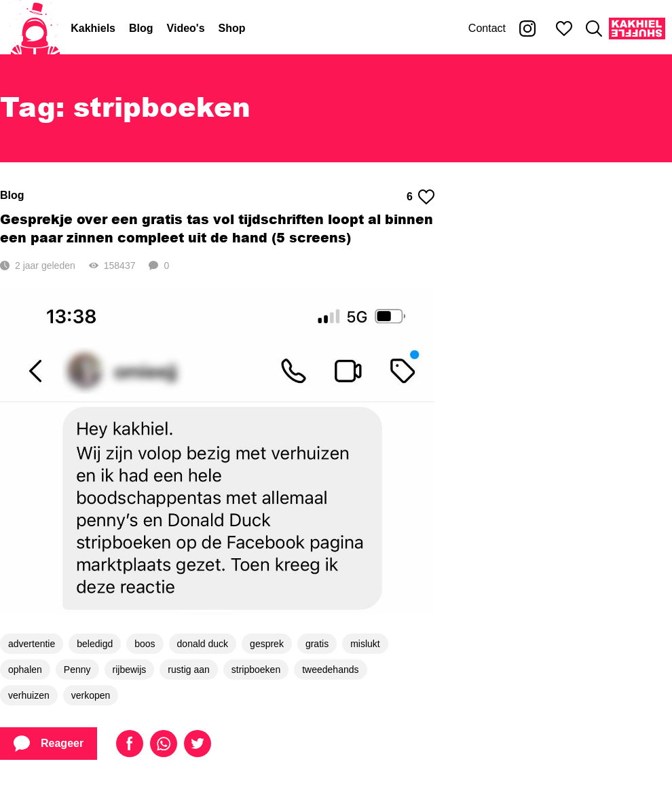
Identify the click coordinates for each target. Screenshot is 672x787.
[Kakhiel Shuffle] (637, 29)
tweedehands (330, 670)
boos (145, 644)
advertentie (32, 644)
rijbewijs (130, 670)
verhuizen (29, 695)
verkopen (91, 695)
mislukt (365, 644)
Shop (232, 28)
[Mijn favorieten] (564, 29)
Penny (77, 670)
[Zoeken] (594, 29)
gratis (317, 644)
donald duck (203, 644)
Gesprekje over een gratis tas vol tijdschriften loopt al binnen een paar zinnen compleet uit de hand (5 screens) (217, 228)
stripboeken (256, 670)
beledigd (95, 644)
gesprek (267, 644)
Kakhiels (93, 28)
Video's (186, 28)
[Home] (35, 29)
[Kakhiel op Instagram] (527, 29)
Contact (487, 28)
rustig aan (188, 670)
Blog (141, 28)
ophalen (25, 670)
